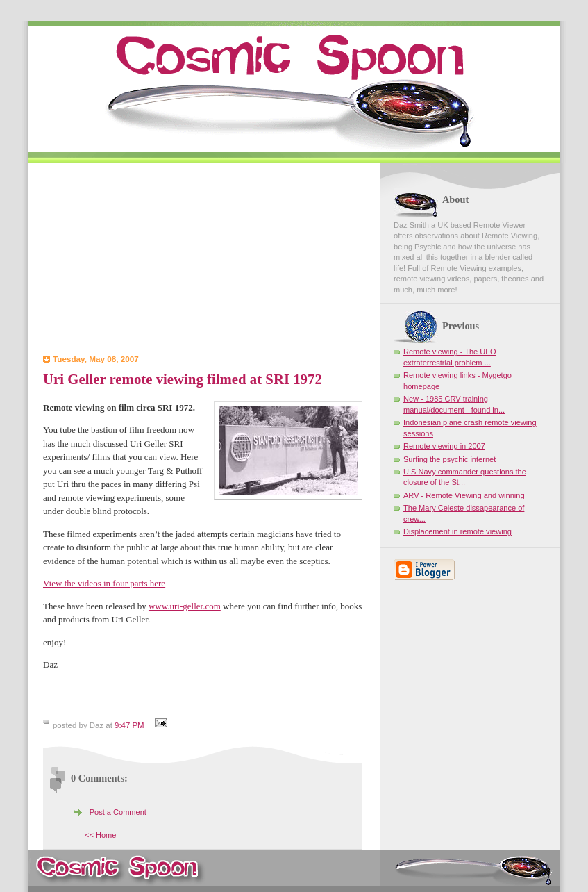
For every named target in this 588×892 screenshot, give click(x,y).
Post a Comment (118, 812)
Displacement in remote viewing (457, 531)
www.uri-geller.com (185, 606)
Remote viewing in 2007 (444, 446)
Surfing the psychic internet (450, 459)
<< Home (100, 835)
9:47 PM (129, 725)
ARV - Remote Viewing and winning (464, 495)
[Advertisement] (203, 261)
